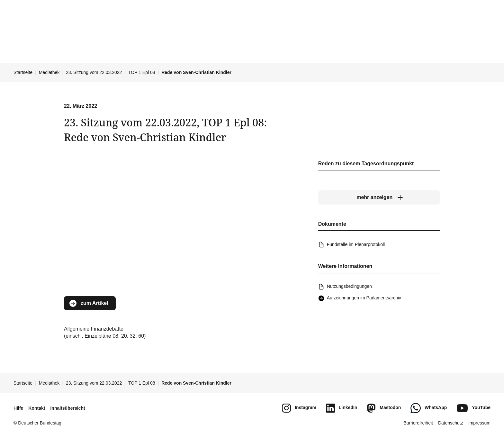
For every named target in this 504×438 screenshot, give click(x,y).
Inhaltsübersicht (67, 408)
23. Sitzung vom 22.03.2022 (94, 72)
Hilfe (18, 408)
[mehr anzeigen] (379, 198)
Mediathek (49, 72)
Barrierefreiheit (418, 423)
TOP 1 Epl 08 (142, 72)
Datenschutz (451, 423)
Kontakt (37, 408)
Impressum (479, 423)
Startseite (23, 72)
